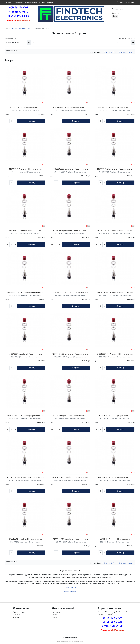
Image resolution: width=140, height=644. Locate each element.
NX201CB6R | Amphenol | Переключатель (115, 539)
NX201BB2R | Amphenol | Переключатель (70, 416)
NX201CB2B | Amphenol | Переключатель (115, 416)
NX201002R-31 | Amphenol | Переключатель (25, 416)
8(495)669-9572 (19, 12)
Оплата (42, 2)
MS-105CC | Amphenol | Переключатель (25, 169)
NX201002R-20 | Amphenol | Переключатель (70, 354)
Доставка (51, 2)
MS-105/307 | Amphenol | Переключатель (115, 107)
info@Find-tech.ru (70, 587)
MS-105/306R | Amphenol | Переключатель (70, 107)
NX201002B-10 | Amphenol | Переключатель (115, 231)
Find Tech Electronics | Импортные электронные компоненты (70, 642)
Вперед (123, 52)
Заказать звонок (70, 591)
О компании (18, 2)
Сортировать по (11, 39)
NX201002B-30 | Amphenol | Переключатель (70, 292)
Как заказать (56, 612)
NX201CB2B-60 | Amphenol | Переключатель (25, 477)
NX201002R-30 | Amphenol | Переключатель (115, 354)
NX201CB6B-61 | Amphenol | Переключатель (70, 539)
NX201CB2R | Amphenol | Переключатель (115, 477)
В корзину (31, 121)
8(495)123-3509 (19, 7)
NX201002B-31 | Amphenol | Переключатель (115, 292)
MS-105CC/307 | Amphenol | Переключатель (70, 169)
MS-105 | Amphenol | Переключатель (25, 107)
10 (119, 52)
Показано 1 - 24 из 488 (127, 39)
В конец (129, 52)
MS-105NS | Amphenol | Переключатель (25, 231)
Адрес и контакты (19, 612)
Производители (31, 2)
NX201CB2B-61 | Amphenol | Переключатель (70, 477)
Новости (16, 618)
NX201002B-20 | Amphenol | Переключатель (25, 292)
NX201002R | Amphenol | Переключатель (25, 354)
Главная (9, 2)
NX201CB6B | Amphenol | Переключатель (25, 539)
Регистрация (130, 2)
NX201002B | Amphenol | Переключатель (70, 231)
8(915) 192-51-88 (19, 16)
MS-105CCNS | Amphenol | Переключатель (115, 169)
